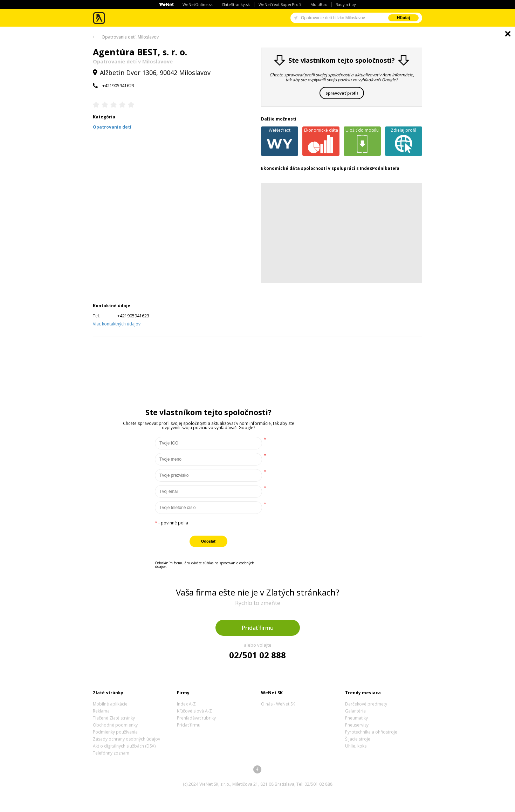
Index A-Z (186, 704)
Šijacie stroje (358, 739)
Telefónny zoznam (111, 753)
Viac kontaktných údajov (117, 324)
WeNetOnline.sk (198, 4)
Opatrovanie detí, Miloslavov (130, 37)
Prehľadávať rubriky (196, 718)
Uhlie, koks (356, 746)
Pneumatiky (356, 718)
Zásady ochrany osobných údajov (126, 739)
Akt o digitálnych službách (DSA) (124, 746)
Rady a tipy (346, 4)
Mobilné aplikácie (110, 704)
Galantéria (355, 711)
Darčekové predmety (366, 704)
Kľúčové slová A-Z (194, 711)
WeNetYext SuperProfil (280, 4)
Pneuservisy (357, 725)
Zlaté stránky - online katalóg (99, 18)
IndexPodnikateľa (380, 168)
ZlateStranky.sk (236, 4)
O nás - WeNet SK (278, 704)
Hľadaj (403, 18)
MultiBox (319, 4)
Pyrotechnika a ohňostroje (371, 732)
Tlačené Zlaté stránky (114, 718)
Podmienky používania (115, 732)
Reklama (101, 711)
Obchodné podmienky (115, 725)
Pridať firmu (258, 628)
